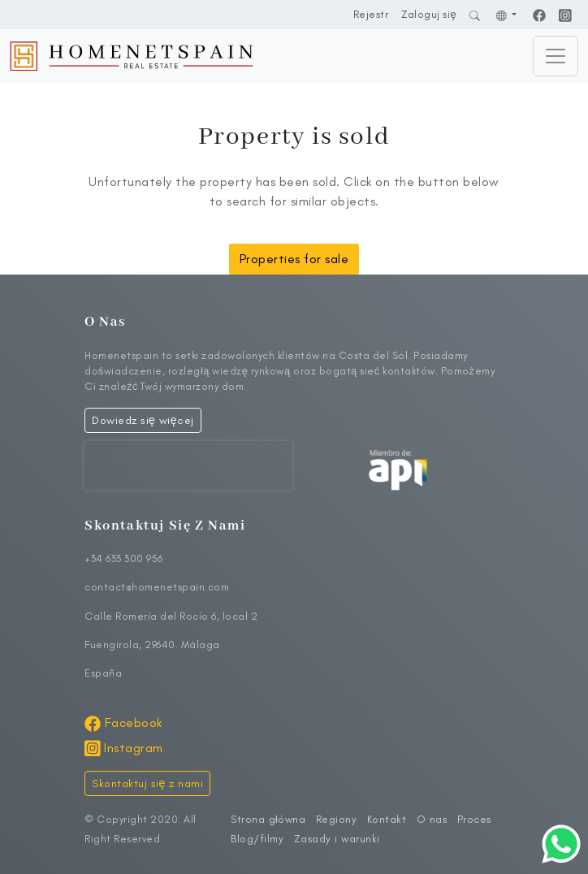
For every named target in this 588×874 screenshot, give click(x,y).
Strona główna (268, 819)
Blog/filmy (257, 839)
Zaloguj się (429, 14)
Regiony (337, 819)
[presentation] (188, 465)
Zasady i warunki (337, 839)
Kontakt (387, 819)
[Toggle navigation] (556, 56)
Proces (474, 819)
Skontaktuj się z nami (147, 783)
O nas (432, 819)
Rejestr (371, 14)
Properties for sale (294, 259)
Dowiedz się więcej (143, 420)
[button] (507, 14)
